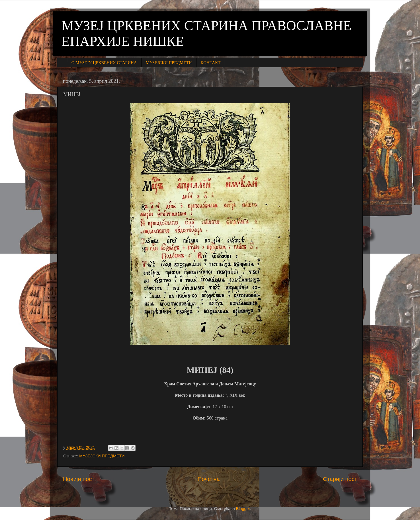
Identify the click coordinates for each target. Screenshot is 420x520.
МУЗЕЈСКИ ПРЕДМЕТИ (169, 63)
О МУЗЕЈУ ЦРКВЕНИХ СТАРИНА (104, 63)
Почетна (209, 479)
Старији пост (340, 479)
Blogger (243, 509)
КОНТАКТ (211, 63)
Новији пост (79, 479)
